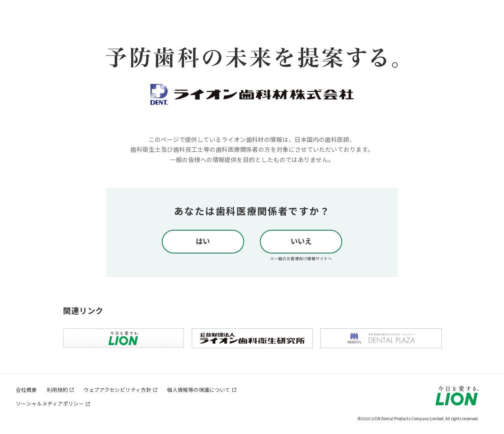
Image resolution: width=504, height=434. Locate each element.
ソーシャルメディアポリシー (50, 403)
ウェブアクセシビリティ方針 (117, 390)
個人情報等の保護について (199, 390)
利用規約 (57, 390)
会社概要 (26, 390)
